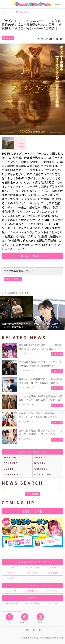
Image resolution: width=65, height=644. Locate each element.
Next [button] (61, 313)
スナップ (12, 573)
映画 (7, 279)
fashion (10, 457)
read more (32, 256)
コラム (12, 609)
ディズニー (16, 279)
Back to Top (33, 630)
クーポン (32, 573)
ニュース (12, 567)
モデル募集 (12, 603)
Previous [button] (4, 313)
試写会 (53, 567)
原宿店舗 (53, 573)
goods (9, 469)
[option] (16, 313)
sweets (40, 457)
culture (41, 469)
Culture (8, 38)
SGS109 (12, 591)
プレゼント (12, 578)
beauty (40, 463)
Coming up (43, 474)
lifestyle (11, 474)
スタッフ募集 (32, 603)
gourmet (11, 463)
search (32, 494)
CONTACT (53, 591)
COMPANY (33, 591)
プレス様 (53, 603)
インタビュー (32, 567)
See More (32, 511)
